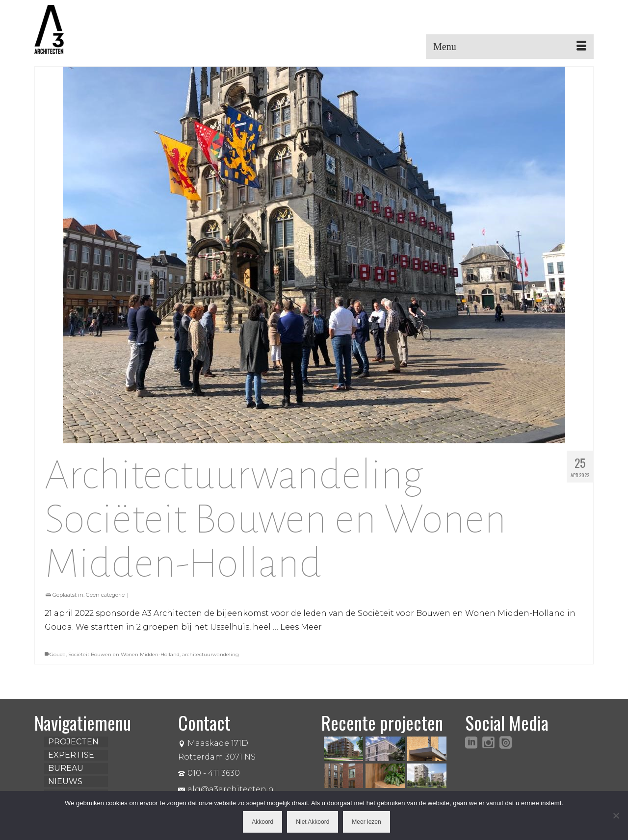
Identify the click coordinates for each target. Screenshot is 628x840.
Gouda (58, 654)
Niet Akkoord (313, 822)
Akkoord (262, 822)
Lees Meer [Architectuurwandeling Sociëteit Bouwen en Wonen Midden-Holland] (301, 627)
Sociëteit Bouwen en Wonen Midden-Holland (124, 654)
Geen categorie (105, 595)
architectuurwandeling (210, 654)
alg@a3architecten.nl (227, 789)
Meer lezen (366, 822)
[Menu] (510, 47)
